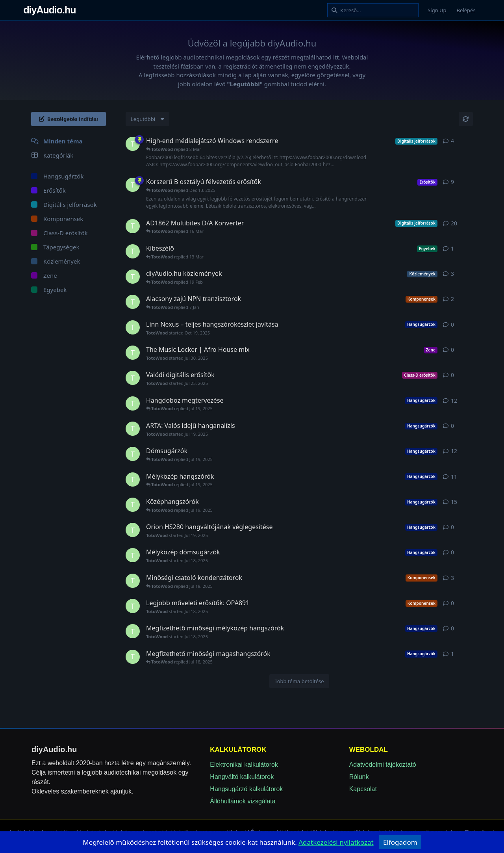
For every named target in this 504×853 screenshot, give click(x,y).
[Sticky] (139, 139)
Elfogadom (400, 842)
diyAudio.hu (60, 10)
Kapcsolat (363, 789)
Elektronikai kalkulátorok (244, 765)
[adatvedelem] (336, 842)
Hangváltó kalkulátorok (242, 777)
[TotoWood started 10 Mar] (133, 251)
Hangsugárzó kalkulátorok (246, 789)
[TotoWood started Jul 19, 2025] (133, 144)
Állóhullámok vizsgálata (243, 801)
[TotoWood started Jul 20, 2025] (133, 277)
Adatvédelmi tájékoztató (383, 765)
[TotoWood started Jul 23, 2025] (133, 378)
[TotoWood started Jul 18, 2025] (133, 226)
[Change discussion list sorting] (147, 119)
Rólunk (359, 777)
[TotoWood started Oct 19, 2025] (133, 327)
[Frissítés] (466, 119)
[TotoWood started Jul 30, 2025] (133, 353)
